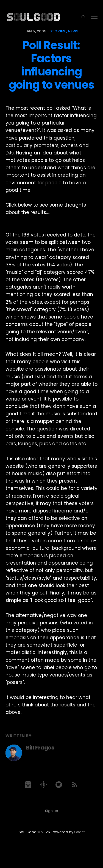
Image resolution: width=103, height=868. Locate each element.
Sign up (52, 811)
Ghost (79, 832)
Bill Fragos (40, 748)
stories (57, 31)
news (73, 31)
